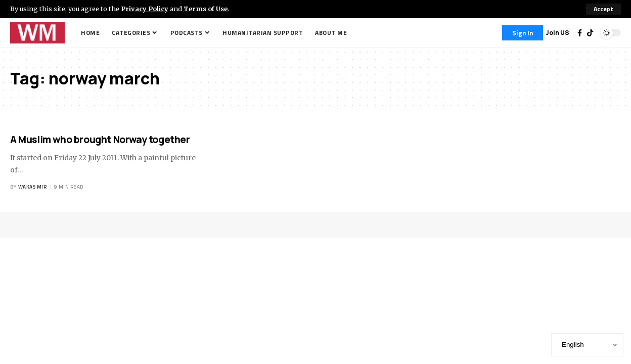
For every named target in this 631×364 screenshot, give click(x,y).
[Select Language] (587, 345)
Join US (557, 33)
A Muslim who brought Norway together (100, 140)
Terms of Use (206, 9)
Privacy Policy (145, 9)
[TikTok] (590, 33)
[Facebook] (580, 33)
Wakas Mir (33, 187)
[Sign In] (523, 33)
